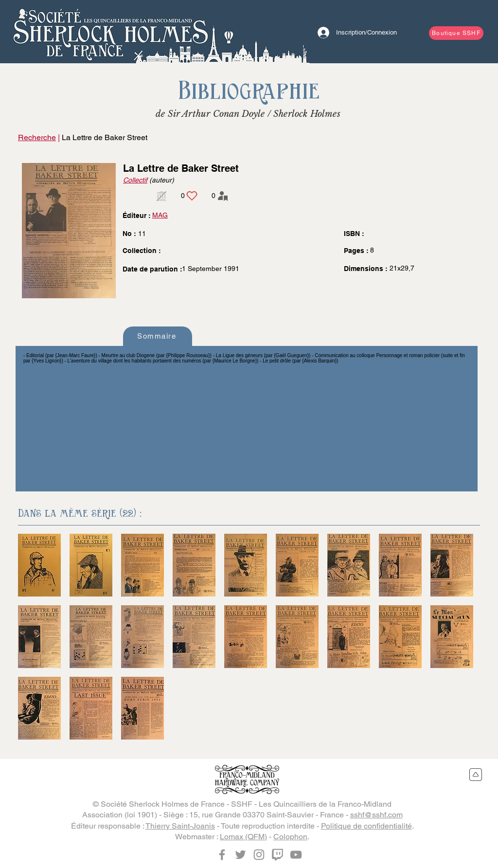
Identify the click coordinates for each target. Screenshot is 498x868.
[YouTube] (296, 855)
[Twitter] (240, 855)
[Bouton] (110, 32)
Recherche (37, 137)
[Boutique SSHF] (456, 33)
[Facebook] (222, 855)
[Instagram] (259, 855)
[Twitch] (277, 855)
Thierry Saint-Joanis (180, 826)
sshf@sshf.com (376, 815)
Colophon (290, 837)
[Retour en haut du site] (476, 775)
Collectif (135, 180)
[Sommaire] (158, 336)
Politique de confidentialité (366, 826)
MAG (160, 215)
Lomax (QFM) (243, 837)
